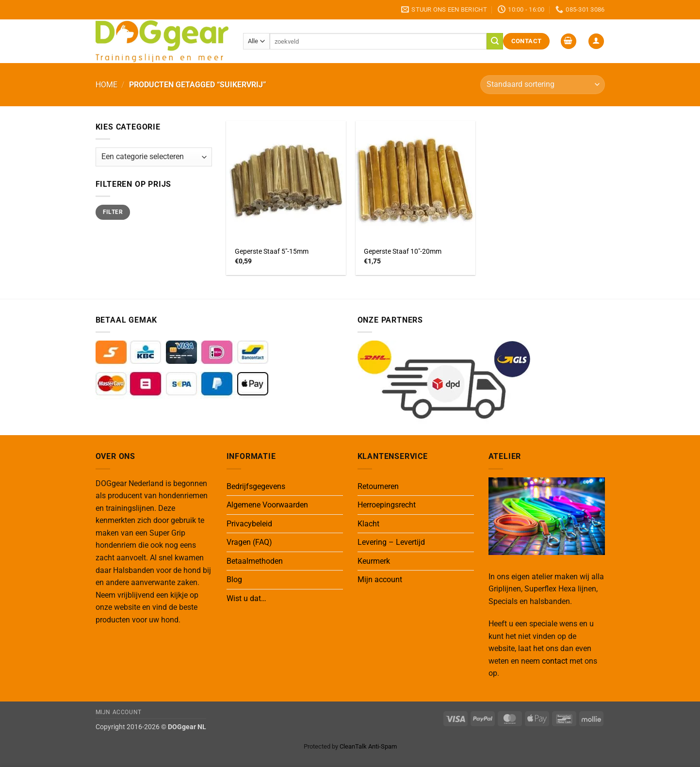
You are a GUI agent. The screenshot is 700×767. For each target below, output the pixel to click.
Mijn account (380, 579)
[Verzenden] (495, 41)
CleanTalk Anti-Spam (368, 746)
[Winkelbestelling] (542, 85)
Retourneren (378, 486)
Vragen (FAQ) (249, 542)
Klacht (368, 524)
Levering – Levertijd (391, 542)
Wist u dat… (246, 598)
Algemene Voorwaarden (267, 505)
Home (106, 85)
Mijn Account (119, 712)
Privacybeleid (249, 524)
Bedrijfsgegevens (256, 486)
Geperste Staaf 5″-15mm (272, 252)
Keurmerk (374, 561)
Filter (113, 212)
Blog (234, 579)
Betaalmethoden (255, 561)
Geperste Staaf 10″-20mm (403, 252)
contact (555, 661)
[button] (569, 41)
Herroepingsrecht (387, 505)
